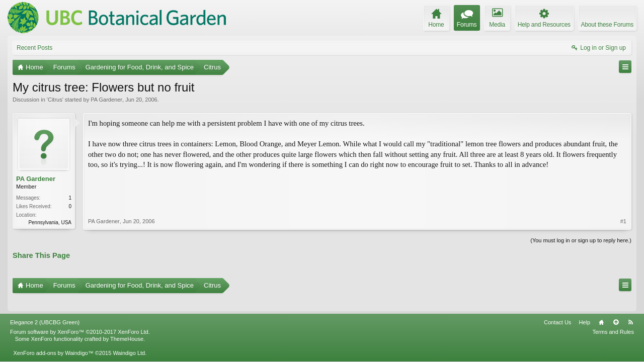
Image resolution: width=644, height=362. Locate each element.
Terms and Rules (613, 318)
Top (616, 308)
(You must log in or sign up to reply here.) (581, 239)
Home (601, 308)
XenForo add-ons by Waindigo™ (53, 339)
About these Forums (607, 25)
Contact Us (557, 308)
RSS (630, 308)
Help (584, 308)
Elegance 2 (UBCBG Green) (45, 308)
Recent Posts (34, 48)
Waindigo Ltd (129, 339)
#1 (623, 179)
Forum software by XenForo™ (80, 318)
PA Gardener (106, 100)
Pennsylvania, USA (50, 222)
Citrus (55, 100)
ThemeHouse (127, 325)
